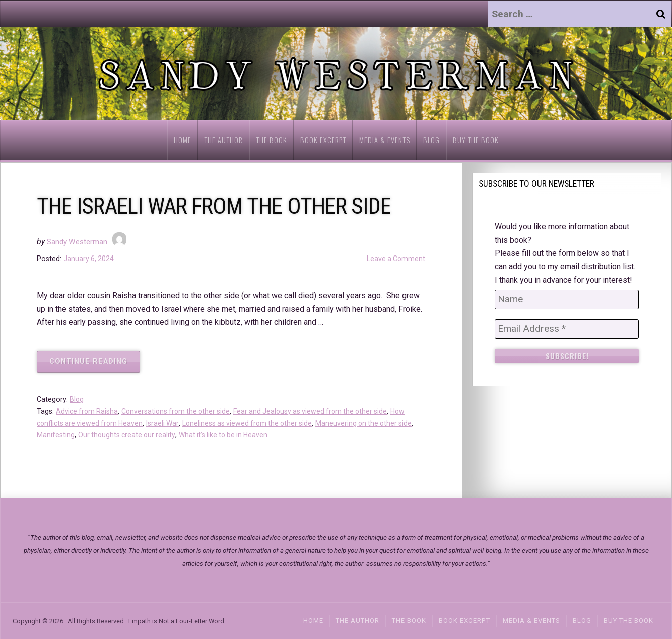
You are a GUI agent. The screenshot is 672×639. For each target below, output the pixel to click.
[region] (336, 73)
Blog (77, 399)
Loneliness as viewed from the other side (255, 423)
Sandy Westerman (79, 242)
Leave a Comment (395, 259)
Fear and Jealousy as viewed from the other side (319, 411)
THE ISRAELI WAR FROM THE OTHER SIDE (228, 206)
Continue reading (95, 365)
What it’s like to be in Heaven (245, 435)
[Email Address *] (567, 329)
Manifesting (72, 435)
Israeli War (167, 423)
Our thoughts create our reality (145, 435)
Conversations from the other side (180, 411)
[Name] (567, 299)
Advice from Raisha (88, 411)
